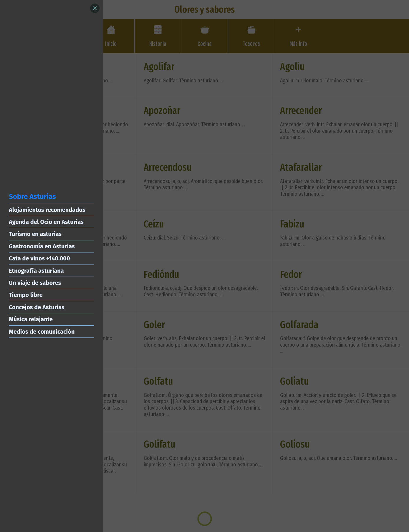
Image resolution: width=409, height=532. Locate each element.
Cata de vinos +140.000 (39, 258)
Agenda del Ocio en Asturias (46, 222)
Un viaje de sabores (35, 283)
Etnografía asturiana (36, 271)
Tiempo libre (26, 295)
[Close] (95, 8)
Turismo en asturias (35, 234)
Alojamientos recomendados (47, 210)
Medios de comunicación (42, 332)
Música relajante (31, 319)
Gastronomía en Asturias (42, 246)
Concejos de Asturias (37, 307)
